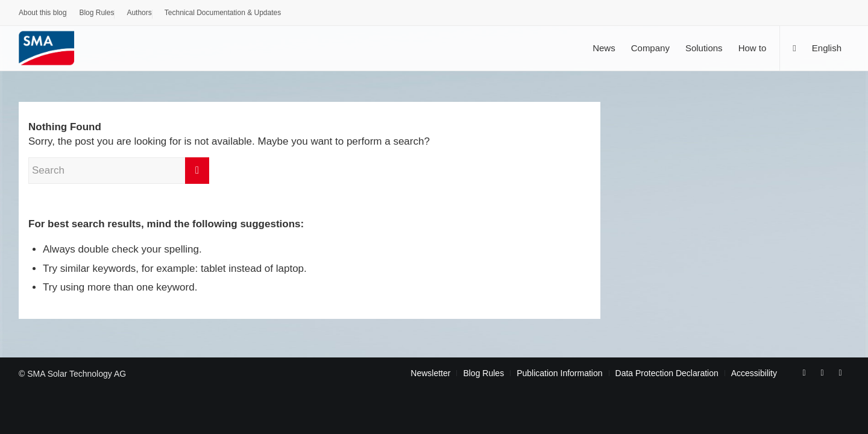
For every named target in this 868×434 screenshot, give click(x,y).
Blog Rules (96, 13)
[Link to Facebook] (804, 373)
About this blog (42, 13)
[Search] (794, 48)
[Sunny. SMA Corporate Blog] (55, 48)
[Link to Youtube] (822, 373)
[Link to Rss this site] (840, 373)
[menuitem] (43, 14)
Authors (139, 13)
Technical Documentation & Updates (223, 13)
